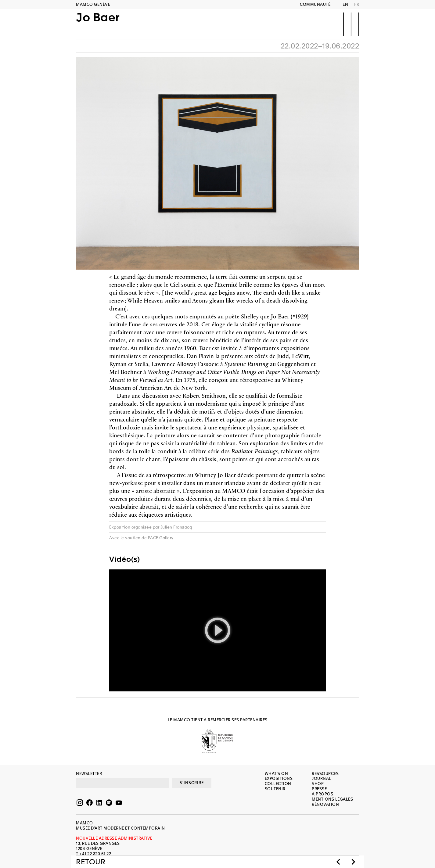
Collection (278, 784)
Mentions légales (332, 799)
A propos (322, 794)
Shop (318, 784)
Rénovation (325, 804)
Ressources (325, 774)
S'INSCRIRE (192, 783)
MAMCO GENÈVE (93, 4)
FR (357, 4)
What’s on (277, 774)
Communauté (315, 4)
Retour (91, 862)
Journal (322, 778)
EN (345, 4)
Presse (319, 789)
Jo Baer (98, 23)
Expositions (279, 778)
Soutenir (275, 789)
